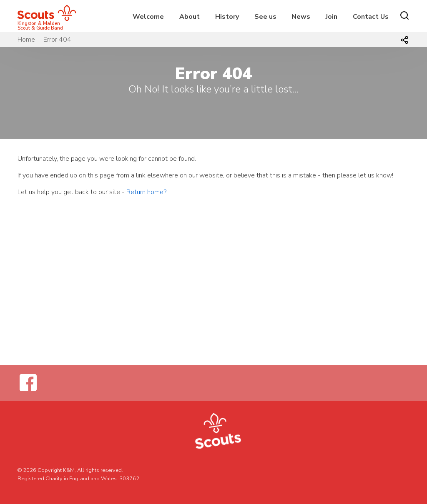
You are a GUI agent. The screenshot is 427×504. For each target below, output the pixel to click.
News (301, 17)
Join (332, 17)
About (190, 17)
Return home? (146, 192)
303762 (129, 479)
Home (26, 40)
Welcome (148, 17)
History (227, 17)
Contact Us (371, 17)
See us (265, 17)
